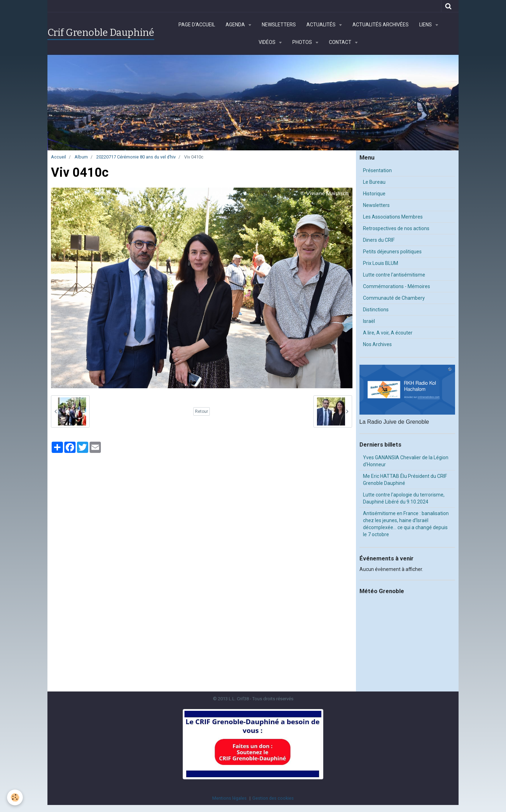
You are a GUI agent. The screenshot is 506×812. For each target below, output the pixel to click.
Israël (369, 321)
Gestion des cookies (273, 798)
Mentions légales (229, 798)
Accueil (59, 157)
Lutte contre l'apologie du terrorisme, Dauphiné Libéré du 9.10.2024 (404, 498)
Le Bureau (374, 182)
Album (81, 157)
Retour (202, 411)
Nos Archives (377, 344)
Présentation (377, 170)
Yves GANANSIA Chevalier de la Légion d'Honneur (406, 461)
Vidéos (268, 42)
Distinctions (376, 310)
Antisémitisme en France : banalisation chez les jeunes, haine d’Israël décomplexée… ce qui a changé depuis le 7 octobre (406, 524)
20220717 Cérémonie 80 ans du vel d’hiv (136, 157)
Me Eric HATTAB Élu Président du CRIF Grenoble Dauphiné (405, 480)
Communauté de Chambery (394, 298)
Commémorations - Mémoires (397, 286)
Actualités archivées (381, 25)
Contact (341, 42)
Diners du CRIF (379, 240)
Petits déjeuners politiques (392, 252)
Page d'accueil (197, 25)
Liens (426, 25)
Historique (374, 194)
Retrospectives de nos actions (396, 228)
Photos (303, 42)
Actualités (322, 25)
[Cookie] (15, 797)
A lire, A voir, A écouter (388, 333)
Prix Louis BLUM (381, 263)
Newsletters (279, 25)
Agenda (236, 25)
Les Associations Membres (393, 217)
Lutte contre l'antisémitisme (394, 275)
